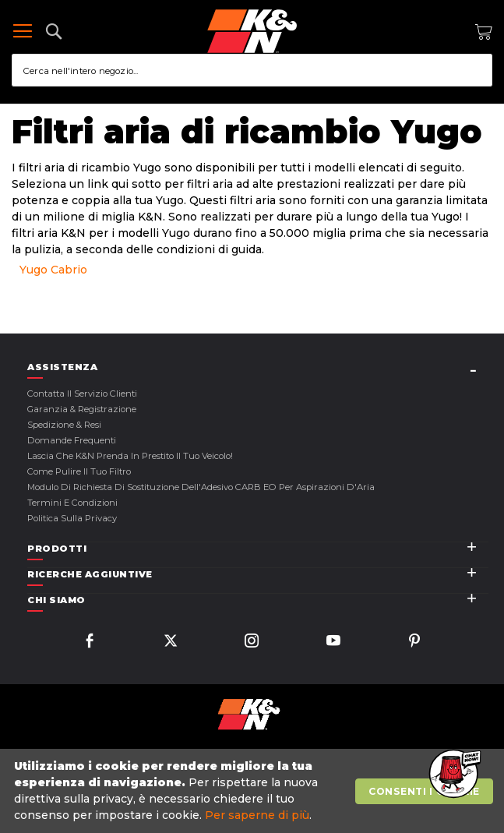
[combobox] (252, 70)
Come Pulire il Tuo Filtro (79, 471)
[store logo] (252, 31)
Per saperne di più (257, 815)
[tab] (258, 367)
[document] (254, 791)
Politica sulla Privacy (72, 518)
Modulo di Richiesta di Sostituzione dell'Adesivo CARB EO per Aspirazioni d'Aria (201, 487)
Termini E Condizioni (72, 503)
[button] (453, 775)
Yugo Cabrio (53, 270)
